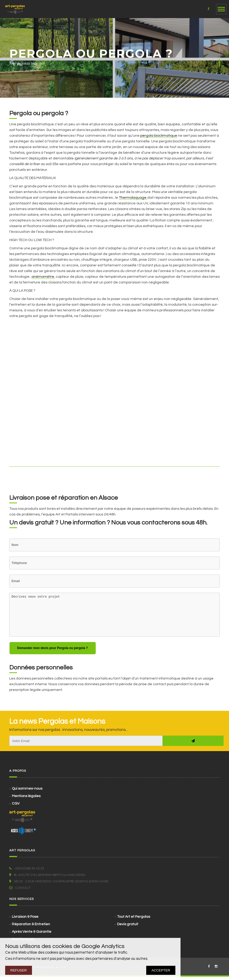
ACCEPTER (161, 970)
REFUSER (19, 970)
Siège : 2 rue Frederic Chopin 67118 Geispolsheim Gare (59, 881)
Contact (20, 888)
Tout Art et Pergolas (134, 917)
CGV (16, 804)
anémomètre (43, 277)
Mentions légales (26, 796)
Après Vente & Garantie (32, 932)
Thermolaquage (133, 198)
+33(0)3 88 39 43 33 (27, 868)
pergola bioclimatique (159, 136)
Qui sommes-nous (27, 789)
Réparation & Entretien (31, 924)
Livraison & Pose (25, 917)
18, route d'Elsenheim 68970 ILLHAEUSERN (47, 875)
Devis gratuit (128, 924)
